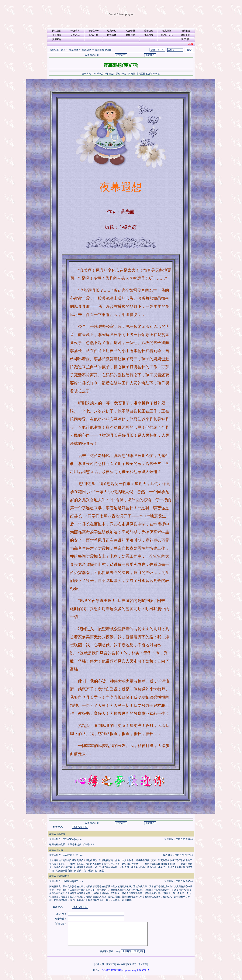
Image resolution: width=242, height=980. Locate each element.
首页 (63, 50)
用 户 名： (61, 914)
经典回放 (149, 35)
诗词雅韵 (185, 31)
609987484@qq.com (73, 839)
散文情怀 (167, 31)
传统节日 (75, 31)
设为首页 (110, 969)
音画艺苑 (75, 35)
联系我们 (132, 969)
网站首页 (57, 31)
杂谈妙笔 (57, 35)
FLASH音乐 (167, 35)
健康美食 (185, 35)
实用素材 (57, 39)
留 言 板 (185, 39)
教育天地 (130, 35)
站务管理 (130, 31)
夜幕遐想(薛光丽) (104, 50)
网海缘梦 (112, 35)
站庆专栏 (112, 31)
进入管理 (142, 969)
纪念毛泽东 (93, 31)
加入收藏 (121, 969)
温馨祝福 (149, 31)
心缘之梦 (100, 969)
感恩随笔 (87, 50)
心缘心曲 (93, 35)
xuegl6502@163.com (73, 855)
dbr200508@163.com (73, 881)
